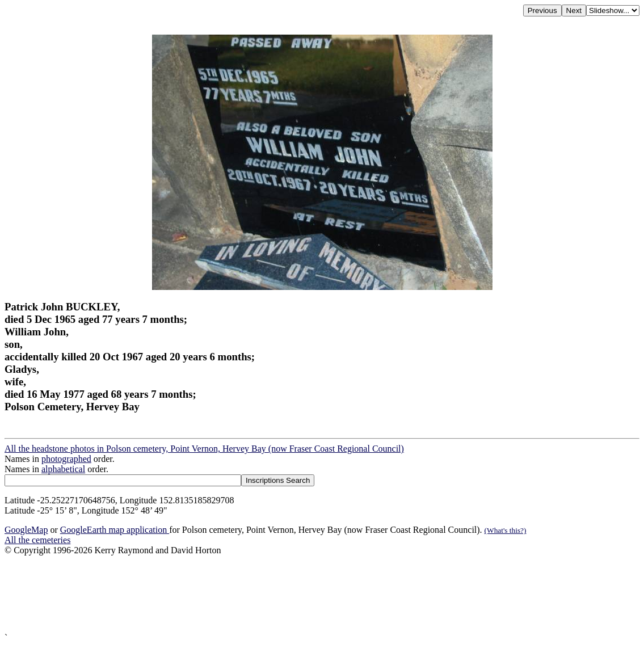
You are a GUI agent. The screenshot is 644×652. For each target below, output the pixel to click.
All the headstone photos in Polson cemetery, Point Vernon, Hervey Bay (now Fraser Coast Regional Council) (204, 449)
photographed (66, 459)
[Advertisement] (322, 594)
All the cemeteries (37, 540)
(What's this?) (506, 530)
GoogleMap (26, 530)
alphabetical (63, 469)
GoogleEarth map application (115, 530)
